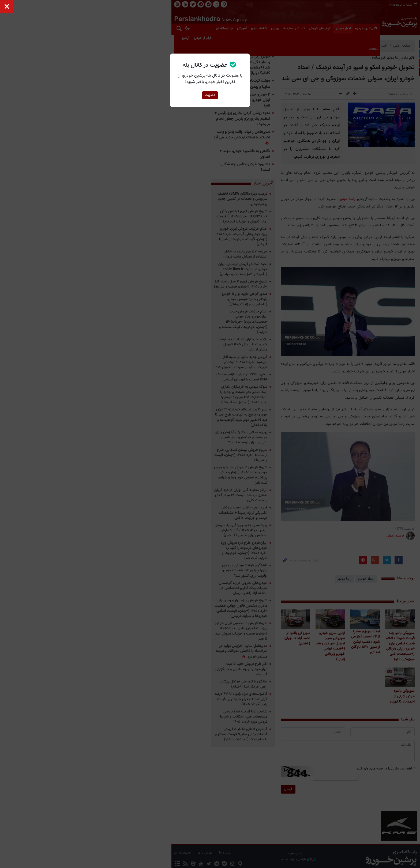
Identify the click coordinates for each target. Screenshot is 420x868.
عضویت (210, 95)
